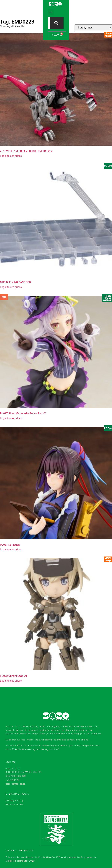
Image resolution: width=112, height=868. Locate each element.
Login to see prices (11, 156)
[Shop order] (93, 28)
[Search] (76, 8)
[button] (31, 8)
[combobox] (53, 8)
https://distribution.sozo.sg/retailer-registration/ (32, 749)
